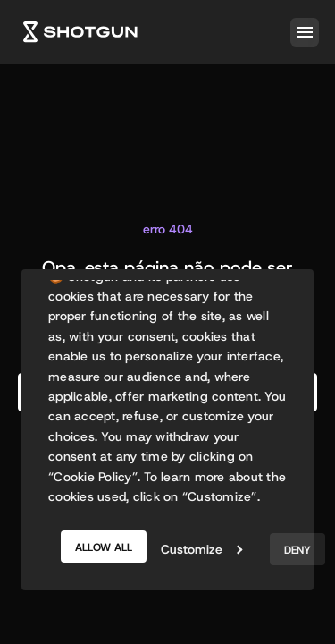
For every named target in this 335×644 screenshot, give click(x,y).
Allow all (104, 547)
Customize (201, 549)
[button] (301, 32)
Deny (297, 550)
